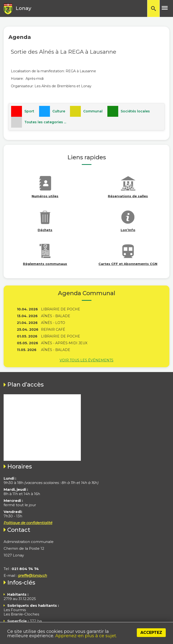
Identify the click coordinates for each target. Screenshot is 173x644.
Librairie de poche (61, 309)
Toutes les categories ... (45, 122)
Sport (29, 111)
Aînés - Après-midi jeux (64, 343)
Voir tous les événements (86, 360)
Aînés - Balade (56, 316)
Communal (93, 111)
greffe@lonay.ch (32, 575)
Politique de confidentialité (28, 523)
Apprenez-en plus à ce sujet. (86, 636)
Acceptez (151, 633)
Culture (59, 111)
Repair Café (53, 329)
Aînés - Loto (53, 323)
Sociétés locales (135, 111)
